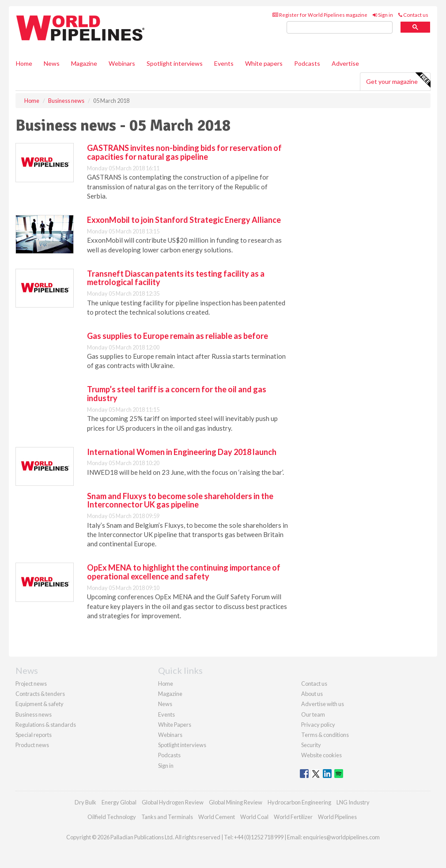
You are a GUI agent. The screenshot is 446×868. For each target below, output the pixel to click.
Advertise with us (323, 704)
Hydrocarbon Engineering (299, 802)
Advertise (345, 63)
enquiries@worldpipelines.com (341, 837)
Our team (313, 714)
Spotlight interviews (175, 63)
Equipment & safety (40, 704)
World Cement (217, 817)
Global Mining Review (236, 802)
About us (312, 694)
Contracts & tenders (40, 694)
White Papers (175, 725)
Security (311, 745)
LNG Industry (353, 802)
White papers (264, 63)
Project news (31, 684)
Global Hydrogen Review (173, 802)
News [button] (52, 63)
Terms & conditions (325, 735)
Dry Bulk (85, 802)
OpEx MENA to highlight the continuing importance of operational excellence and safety (184, 572)
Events (224, 63)
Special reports (34, 735)
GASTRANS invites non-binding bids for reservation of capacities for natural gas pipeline (184, 152)
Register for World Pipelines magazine (320, 15)
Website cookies (321, 755)
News (165, 704)
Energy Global (119, 802)
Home (24, 63)
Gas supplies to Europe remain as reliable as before (178, 336)
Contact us (413, 15)
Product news (32, 745)
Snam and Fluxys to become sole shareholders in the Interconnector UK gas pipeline (180, 500)
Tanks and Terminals (167, 817)
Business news (34, 714)
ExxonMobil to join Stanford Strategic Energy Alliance (184, 220)
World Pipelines (337, 817)
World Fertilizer (293, 817)
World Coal (254, 817)
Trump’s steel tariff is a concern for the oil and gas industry (177, 394)
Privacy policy (318, 725)
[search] (340, 28)
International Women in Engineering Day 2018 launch (182, 452)
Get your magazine (398, 80)
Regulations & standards (46, 725)
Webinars (122, 63)
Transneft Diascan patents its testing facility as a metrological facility (176, 278)
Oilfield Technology (112, 817)
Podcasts (307, 63)
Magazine (84, 63)
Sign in (383, 15)
